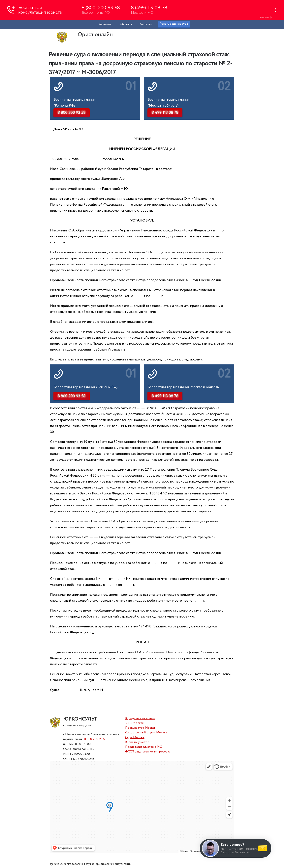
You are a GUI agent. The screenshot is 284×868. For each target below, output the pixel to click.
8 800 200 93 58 (95, 739)
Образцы (126, 24)
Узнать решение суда (174, 24)
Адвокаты (106, 24)
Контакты (146, 24)
